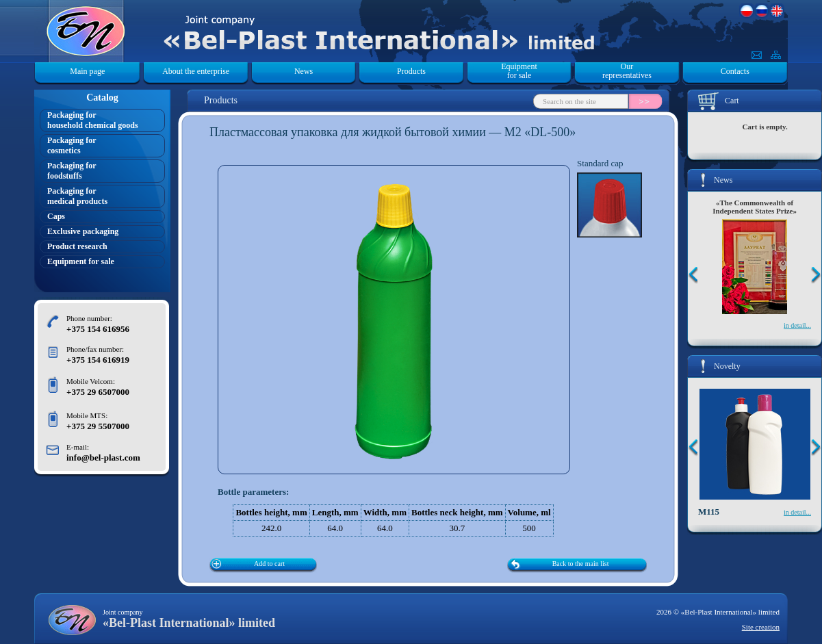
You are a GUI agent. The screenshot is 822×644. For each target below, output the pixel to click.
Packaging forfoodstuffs (72, 171)
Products (411, 71)
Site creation (761, 627)
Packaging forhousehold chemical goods (93, 120)
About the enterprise (196, 71)
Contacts (735, 71)
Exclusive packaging (83, 231)
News (304, 71)
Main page (87, 71)
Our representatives (627, 71)
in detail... (797, 325)
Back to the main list (581, 564)
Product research (77, 246)
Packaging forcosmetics (72, 145)
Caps (56, 216)
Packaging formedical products (77, 196)
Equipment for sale (519, 71)
